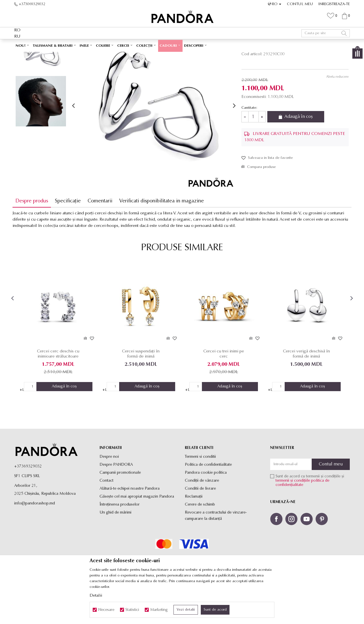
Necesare (106, 610)
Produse (114, 56)
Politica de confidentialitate (208, 504)
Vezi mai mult (214, 45)
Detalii (96, 596)
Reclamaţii (194, 536)
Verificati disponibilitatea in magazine (163, 241)
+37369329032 (28, 505)
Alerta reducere (336, 117)
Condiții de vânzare (202, 520)
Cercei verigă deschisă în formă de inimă (305, 393)
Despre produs (33, 241)
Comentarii (102, 241)
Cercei (128, 56)
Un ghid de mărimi (115, 552)
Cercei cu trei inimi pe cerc (223, 393)
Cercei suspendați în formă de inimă (141, 393)
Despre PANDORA (116, 504)
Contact (106, 520)
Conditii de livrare (200, 528)
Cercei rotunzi (147, 56)
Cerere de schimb (200, 544)
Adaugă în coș (299, 157)
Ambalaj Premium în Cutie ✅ (170, 45)
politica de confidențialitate (302, 522)
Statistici (132, 610)
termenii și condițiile (293, 520)
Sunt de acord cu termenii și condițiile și (310, 520)
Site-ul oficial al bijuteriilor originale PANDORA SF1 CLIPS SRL (59, 56)
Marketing (159, 610)
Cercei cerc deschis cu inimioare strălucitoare (60, 393)
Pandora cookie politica (206, 512)
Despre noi (109, 496)
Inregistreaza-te (334, 4)
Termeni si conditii (200, 496)
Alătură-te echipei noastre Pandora (130, 528)
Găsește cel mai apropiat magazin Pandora (137, 536)
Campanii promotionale (120, 512)
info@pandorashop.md (35, 542)
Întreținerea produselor (120, 544)
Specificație (70, 241)
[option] (182, 45)
